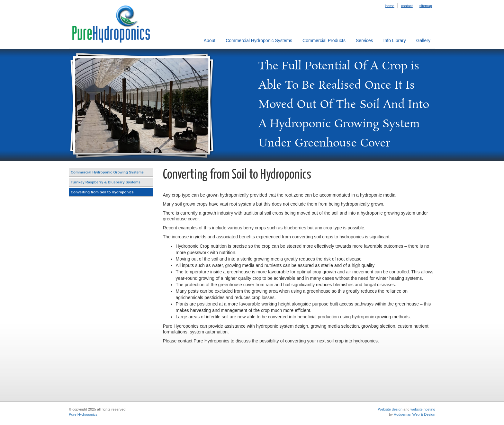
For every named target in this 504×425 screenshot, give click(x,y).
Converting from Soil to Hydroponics (102, 192)
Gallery (423, 40)
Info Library (395, 40)
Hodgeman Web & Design (414, 414)
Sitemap (426, 6)
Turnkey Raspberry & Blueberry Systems (106, 182)
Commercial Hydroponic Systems (259, 40)
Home (390, 6)
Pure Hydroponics (83, 414)
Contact (407, 6)
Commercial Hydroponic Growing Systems (107, 172)
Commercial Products (324, 40)
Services (364, 40)
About (210, 40)
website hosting (423, 409)
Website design (390, 409)
